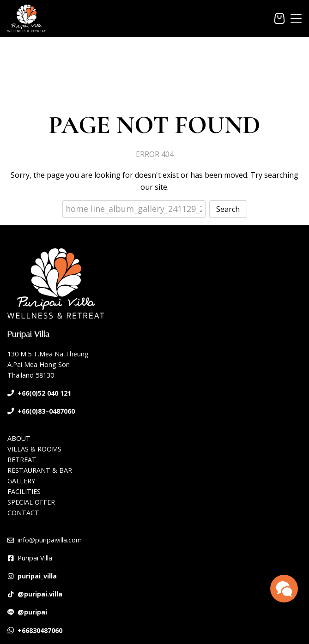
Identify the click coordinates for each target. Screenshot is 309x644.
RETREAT (22, 460)
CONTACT (23, 513)
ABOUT (19, 438)
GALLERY (21, 481)
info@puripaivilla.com (50, 540)
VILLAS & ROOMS (34, 449)
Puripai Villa (35, 558)
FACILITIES (24, 491)
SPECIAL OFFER (31, 502)
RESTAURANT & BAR (40, 470)
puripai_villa (37, 576)
